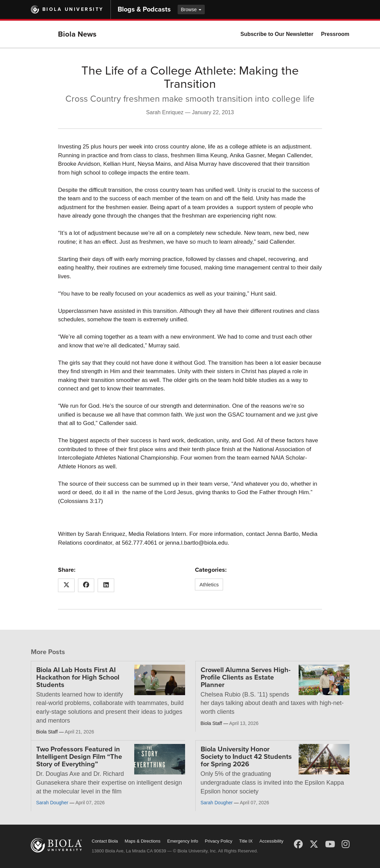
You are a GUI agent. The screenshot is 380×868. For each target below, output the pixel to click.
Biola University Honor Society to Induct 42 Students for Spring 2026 (246, 757)
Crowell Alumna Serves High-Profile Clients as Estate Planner (246, 678)
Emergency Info (183, 841)
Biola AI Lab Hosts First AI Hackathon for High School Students (78, 678)
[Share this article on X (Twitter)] (66, 585)
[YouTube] (330, 844)
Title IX (246, 841)
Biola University (73, 9)
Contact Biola (105, 841)
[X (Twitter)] (314, 844)
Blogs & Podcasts (144, 9)
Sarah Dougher (52, 803)
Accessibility (271, 841)
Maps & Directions (143, 841)
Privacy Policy (218, 841)
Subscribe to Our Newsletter (277, 34)
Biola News (77, 34)
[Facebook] (298, 844)
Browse (191, 9)
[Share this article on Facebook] (86, 585)
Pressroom (335, 34)
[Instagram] (346, 844)
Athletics (209, 584)
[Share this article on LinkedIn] (106, 585)
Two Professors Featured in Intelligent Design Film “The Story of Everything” (79, 757)
